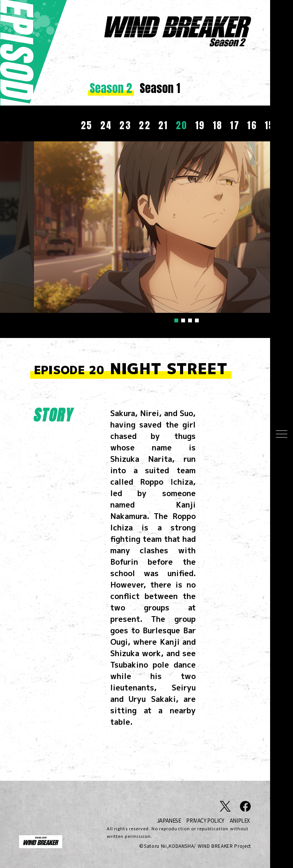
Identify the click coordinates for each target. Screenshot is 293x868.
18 (218, 125)
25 (87, 125)
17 (235, 125)
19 (200, 125)
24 (106, 125)
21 (163, 125)
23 (125, 125)
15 (270, 125)
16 (252, 125)
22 (145, 125)
